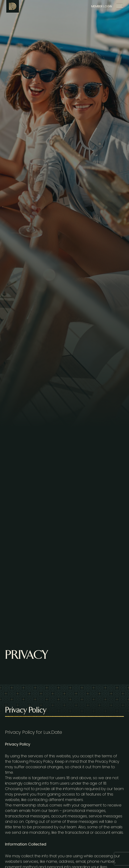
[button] (120, 6)
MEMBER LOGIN (102, 6)
